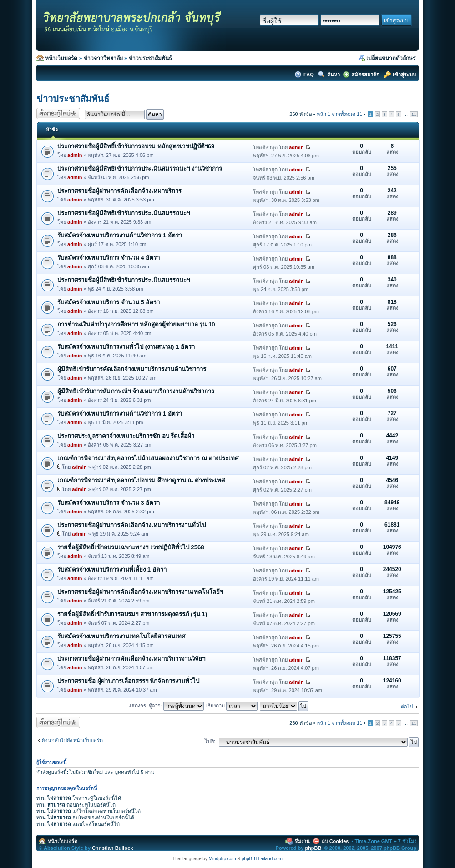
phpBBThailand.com (262, 859)
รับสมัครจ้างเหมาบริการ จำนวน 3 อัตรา (109, 503)
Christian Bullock (112, 848)
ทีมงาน (302, 841)
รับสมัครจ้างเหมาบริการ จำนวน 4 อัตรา (109, 258)
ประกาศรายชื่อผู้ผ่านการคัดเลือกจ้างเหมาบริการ (119, 191)
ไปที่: (210, 741)
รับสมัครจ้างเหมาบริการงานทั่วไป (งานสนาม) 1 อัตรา (126, 347)
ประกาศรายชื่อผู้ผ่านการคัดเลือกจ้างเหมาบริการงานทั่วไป (131, 525)
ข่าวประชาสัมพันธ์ (150, 58)
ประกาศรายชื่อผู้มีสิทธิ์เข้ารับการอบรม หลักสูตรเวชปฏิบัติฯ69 (136, 146)
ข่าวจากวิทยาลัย (103, 58)
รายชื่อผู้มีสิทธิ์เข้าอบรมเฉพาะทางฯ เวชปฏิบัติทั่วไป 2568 (131, 547)
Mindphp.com (222, 859)
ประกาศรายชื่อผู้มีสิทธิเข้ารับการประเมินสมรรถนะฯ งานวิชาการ (140, 168)
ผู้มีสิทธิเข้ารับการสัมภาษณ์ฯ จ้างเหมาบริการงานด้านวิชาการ (136, 391)
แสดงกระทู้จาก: (166, 706)
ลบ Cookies (335, 841)
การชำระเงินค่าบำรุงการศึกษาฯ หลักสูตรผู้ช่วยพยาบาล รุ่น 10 (136, 324)
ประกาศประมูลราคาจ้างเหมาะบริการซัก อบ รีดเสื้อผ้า (126, 436)
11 (414, 114)
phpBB (313, 848)
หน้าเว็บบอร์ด (61, 58)
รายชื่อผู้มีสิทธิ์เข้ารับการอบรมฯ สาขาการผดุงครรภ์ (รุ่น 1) (132, 614)
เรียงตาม (232, 706)
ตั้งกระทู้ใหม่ (58, 113)
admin (75, 155)
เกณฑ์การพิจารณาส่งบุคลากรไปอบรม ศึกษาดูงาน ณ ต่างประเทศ (141, 480)
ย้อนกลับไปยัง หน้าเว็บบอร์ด (72, 740)
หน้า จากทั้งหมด (340, 114)
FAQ (309, 75)
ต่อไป (407, 707)
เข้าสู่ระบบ (404, 75)
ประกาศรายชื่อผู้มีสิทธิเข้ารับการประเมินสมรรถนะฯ (124, 213)
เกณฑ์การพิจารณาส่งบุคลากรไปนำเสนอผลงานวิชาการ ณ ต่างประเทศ (148, 458)
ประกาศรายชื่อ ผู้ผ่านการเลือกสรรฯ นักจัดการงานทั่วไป (128, 681)
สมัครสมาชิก (366, 75)
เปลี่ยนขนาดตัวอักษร (391, 58)
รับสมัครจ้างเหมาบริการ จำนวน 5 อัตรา (109, 302)
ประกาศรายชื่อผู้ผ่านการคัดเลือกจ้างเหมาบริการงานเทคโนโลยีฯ (140, 592)
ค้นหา (334, 75)
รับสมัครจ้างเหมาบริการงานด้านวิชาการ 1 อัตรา (120, 235)
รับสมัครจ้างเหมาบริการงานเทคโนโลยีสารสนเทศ (121, 636)
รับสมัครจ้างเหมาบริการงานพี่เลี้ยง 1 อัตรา (112, 569)
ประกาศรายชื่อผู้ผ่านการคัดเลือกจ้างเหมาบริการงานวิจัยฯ (131, 659)
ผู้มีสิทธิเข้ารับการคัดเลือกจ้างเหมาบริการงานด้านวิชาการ (132, 369)
